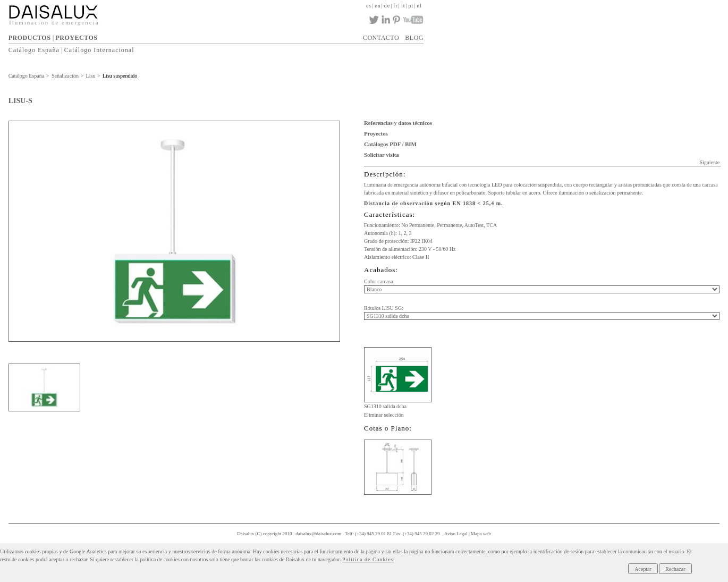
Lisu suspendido (120, 76)
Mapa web (481, 534)
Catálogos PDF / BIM (390, 144)
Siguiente (709, 162)
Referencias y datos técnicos (398, 123)
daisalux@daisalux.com (318, 534)
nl (419, 6)
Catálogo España (34, 50)
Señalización (65, 76)
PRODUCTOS (30, 38)
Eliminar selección (384, 415)
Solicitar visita (382, 155)
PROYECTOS (76, 38)
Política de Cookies (368, 559)
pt (411, 6)
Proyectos (376, 133)
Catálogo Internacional (99, 50)
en (378, 6)
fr (396, 6)
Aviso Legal (456, 534)
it (403, 6)
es (369, 6)
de (387, 6)
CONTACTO (381, 38)
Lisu (91, 76)
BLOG (414, 38)
